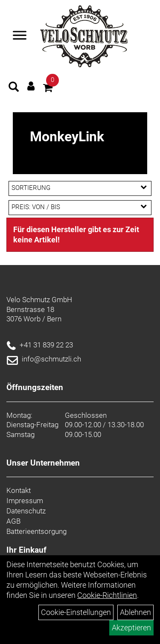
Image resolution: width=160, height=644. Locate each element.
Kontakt (19, 490)
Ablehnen (135, 612)
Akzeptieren (131, 628)
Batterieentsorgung (36, 531)
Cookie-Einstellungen (76, 612)
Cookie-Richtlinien (107, 595)
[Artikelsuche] (14, 88)
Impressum (25, 501)
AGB (13, 521)
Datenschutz (26, 511)
